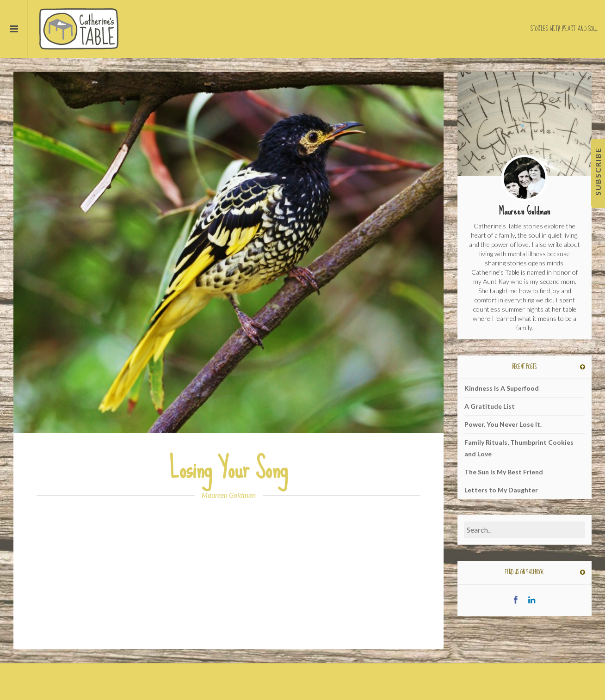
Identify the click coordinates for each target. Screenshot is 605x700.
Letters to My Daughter (501, 490)
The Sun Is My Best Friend (504, 472)
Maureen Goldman (229, 495)
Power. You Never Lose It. (503, 424)
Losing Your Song (228, 469)
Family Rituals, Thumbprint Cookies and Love (519, 448)
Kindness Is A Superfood (502, 388)
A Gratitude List (490, 406)
